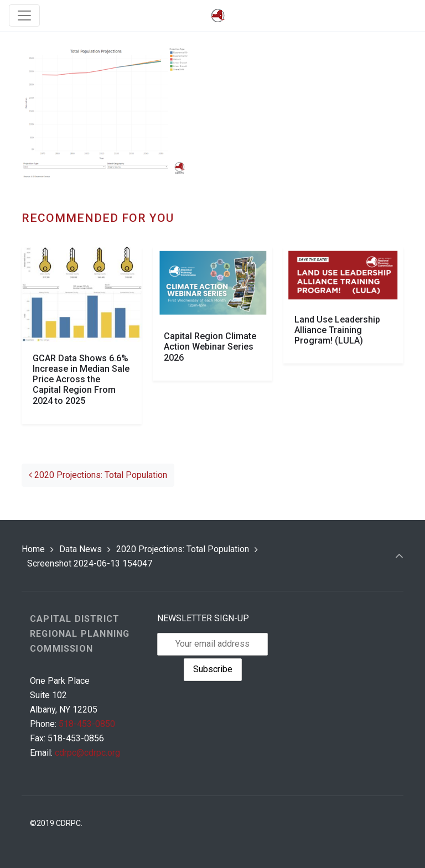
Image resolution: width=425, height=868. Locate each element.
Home (33, 549)
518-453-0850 (87, 724)
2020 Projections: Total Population (98, 475)
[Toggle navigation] (24, 15)
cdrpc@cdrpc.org (87, 753)
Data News (81, 549)
